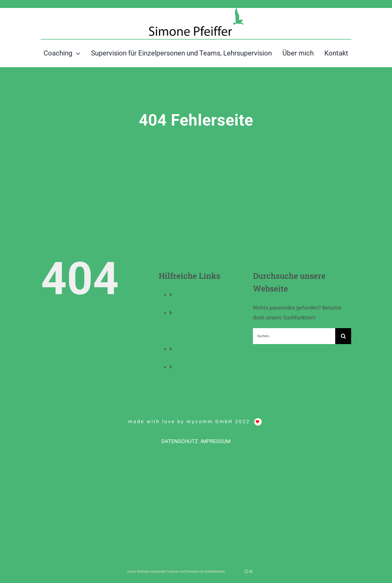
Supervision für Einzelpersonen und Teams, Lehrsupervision (210, 331)
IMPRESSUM (216, 441)
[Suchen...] (294, 336)
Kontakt (191, 376)
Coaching (193, 304)
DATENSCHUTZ (180, 441)
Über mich (194, 358)
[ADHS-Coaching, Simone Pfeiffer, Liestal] (196, 11)
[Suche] (343, 336)
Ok (249, 572)
